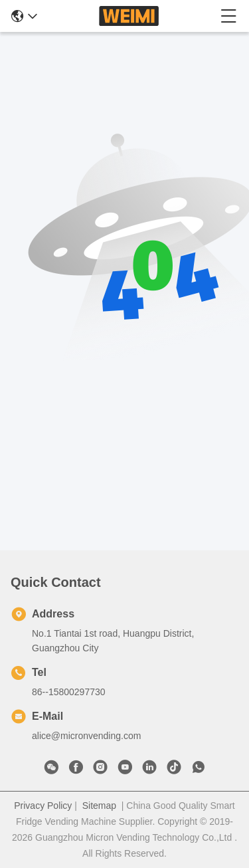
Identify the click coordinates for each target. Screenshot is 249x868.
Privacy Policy (43, 806)
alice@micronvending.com (86, 736)
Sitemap (99, 806)
